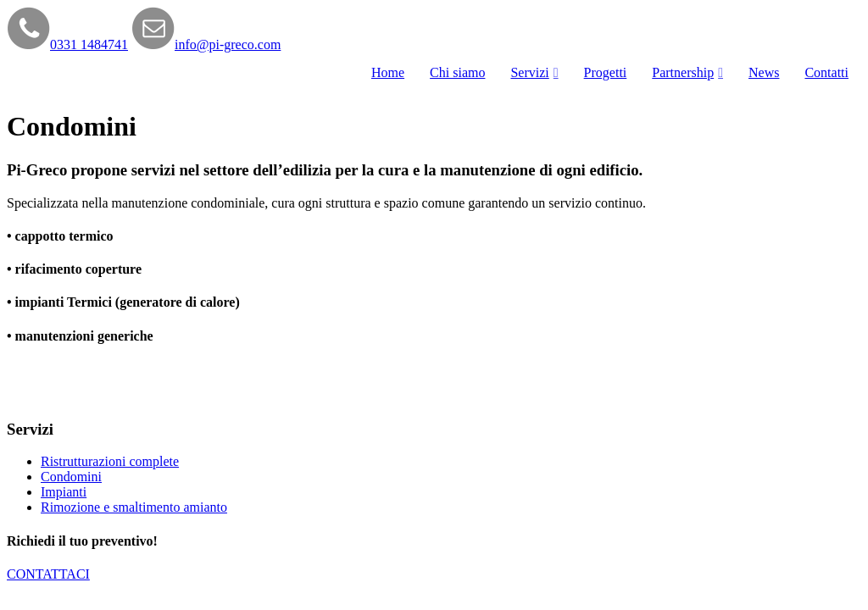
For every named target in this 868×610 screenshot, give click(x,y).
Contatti (826, 72)
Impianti (64, 492)
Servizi (529, 72)
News (764, 72)
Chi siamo (457, 72)
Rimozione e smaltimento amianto (134, 507)
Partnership (683, 72)
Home (388, 72)
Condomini (71, 477)
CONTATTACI (48, 574)
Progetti (606, 72)
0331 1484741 (89, 44)
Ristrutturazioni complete (110, 461)
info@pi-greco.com (228, 44)
